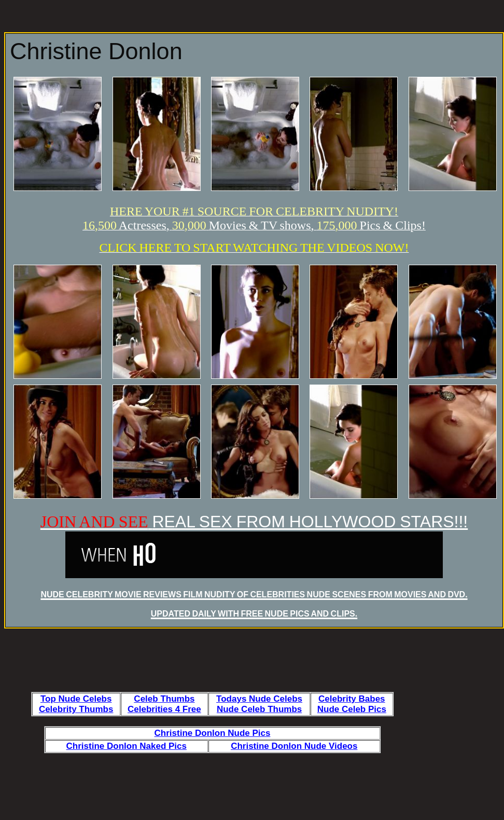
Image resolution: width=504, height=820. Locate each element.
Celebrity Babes (352, 699)
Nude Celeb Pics (352, 709)
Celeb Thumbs (164, 699)
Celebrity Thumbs (76, 709)
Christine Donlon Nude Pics (213, 733)
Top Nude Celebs (76, 699)
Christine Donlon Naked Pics (127, 746)
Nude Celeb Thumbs (259, 709)
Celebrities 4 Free (164, 709)
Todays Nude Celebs (259, 699)
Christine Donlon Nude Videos (294, 746)
